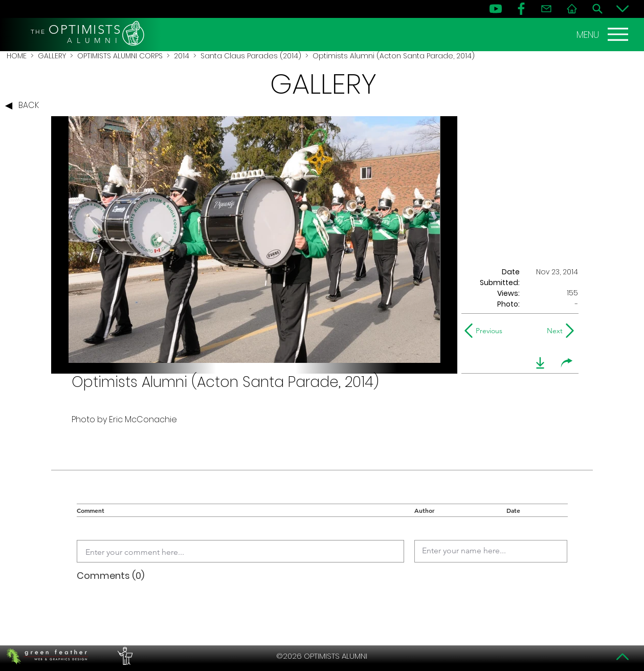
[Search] (597, 9)
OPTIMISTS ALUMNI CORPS (120, 56)
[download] (540, 363)
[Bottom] (623, 9)
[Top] (623, 657)
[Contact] (546, 9)
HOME (17, 56)
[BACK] (25, 106)
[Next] (553, 331)
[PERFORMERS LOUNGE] (124, 656)
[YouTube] (496, 9)
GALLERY (52, 56)
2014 (182, 56)
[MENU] (604, 34)
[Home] (572, 9)
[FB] (521, 9)
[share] (567, 363)
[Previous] (486, 331)
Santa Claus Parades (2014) (251, 56)
